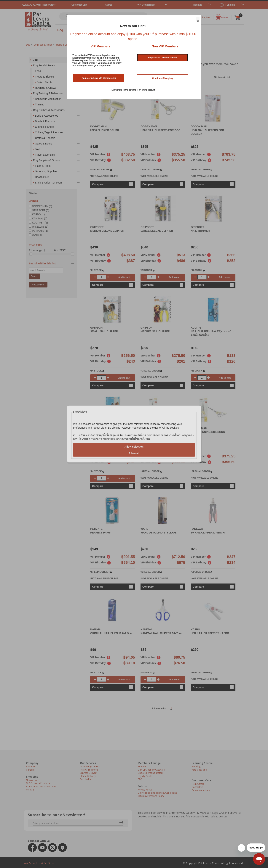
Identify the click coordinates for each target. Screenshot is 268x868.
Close (197, 19)
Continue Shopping (163, 78)
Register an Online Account (162, 58)
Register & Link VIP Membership (99, 78)
